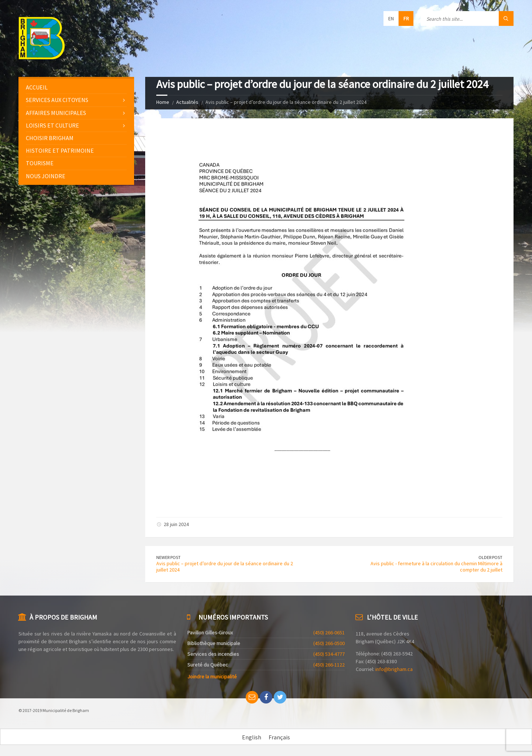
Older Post (490, 557)
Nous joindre (46, 176)
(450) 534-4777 (329, 654)
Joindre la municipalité (212, 677)
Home (163, 102)
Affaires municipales (56, 113)
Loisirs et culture (52, 125)
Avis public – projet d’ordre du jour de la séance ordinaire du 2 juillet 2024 (225, 567)
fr (406, 18)
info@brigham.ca (394, 669)
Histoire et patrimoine (60, 150)
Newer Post (168, 557)
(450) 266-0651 (329, 633)
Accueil (37, 87)
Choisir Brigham (50, 138)
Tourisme (40, 163)
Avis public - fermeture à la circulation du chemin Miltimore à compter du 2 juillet (436, 567)
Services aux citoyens (57, 100)
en (391, 18)
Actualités (187, 102)
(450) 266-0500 (329, 643)
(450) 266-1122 (329, 665)
